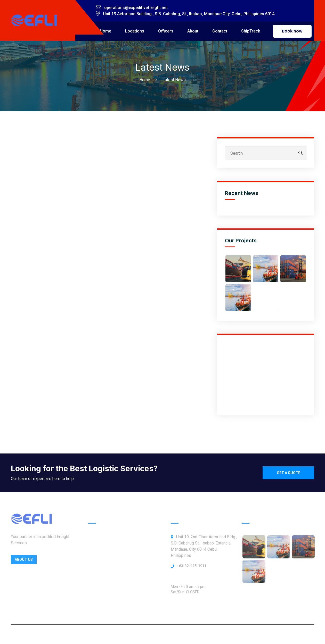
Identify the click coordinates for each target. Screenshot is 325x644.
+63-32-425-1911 (192, 568)
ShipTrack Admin (104, 604)
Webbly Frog (205, 634)
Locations (135, 31)
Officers (166, 31)
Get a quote (289, 473)
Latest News (174, 80)
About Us (24, 561)
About (193, 31)
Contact (220, 31)
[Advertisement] (266, 375)
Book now (292, 31)
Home (105, 31)
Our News (97, 593)
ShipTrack (251, 31)
